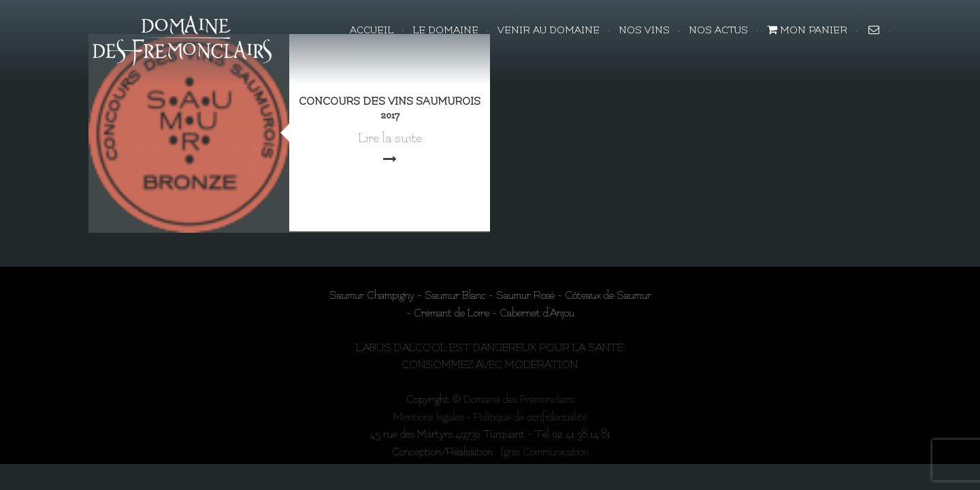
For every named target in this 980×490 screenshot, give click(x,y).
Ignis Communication (544, 452)
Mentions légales (428, 417)
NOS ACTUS (718, 30)
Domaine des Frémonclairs (519, 399)
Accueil (372, 30)
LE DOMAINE (445, 30)
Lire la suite (390, 138)
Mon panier (807, 30)
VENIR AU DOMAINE (549, 30)
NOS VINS (644, 30)
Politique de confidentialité (530, 417)
